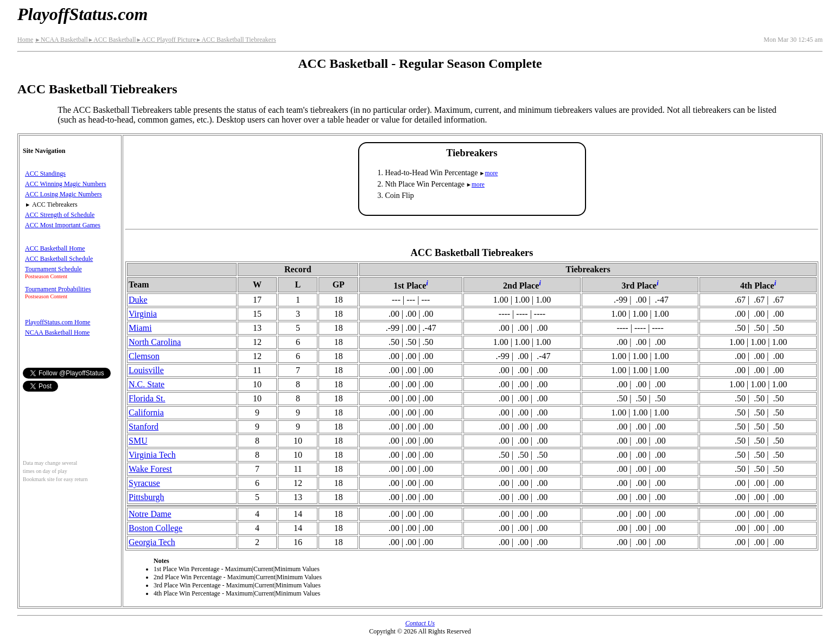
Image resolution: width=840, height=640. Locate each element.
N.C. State (147, 384)
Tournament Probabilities (58, 289)
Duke (138, 300)
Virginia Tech (152, 455)
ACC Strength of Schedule (60, 215)
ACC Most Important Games (63, 225)
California (146, 412)
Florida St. (147, 398)
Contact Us (420, 623)
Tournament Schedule (53, 269)
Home (25, 40)
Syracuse (144, 483)
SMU (138, 441)
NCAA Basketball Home (57, 332)
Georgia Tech (152, 542)
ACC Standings (45, 174)
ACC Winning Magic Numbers (66, 184)
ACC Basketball (112, 40)
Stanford (144, 427)
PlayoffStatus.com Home (58, 322)
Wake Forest (150, 469)
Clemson (144, 356)
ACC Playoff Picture (166, 40)
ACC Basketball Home (55, 248)
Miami (140, 328)
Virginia (143, 314)
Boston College (155, 528)
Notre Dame (150, 514)
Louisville (146, 370)
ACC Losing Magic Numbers (63, 194)
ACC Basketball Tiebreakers (236, 40)
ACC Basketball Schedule (59, 259)
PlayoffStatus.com (82, 14)
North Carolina (155, 342)
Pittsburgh (147, 497)
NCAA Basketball (61, 40)
